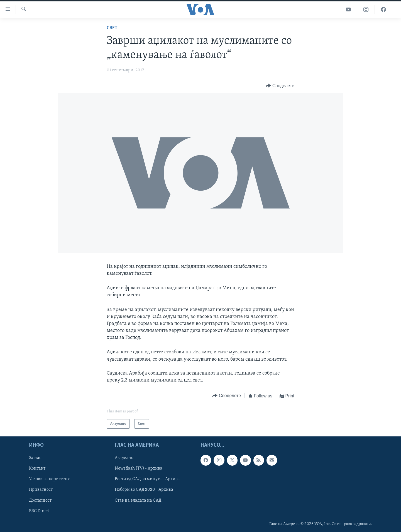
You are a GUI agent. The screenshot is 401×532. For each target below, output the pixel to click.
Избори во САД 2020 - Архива (144, 490)
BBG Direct (39, 511)
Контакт (37, 468)
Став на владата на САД (138, 501)
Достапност (40, 501)
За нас (35, 458)
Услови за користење (50, 479)
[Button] (280, 86)
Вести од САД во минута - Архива (147, 479)
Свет (112, 28)
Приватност (41, 490)
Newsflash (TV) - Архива (139, 468)
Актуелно (124, 458)
